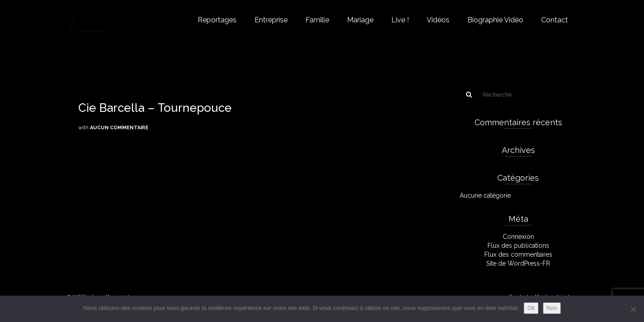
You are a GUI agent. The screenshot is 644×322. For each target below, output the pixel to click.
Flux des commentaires (518, 254)
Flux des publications (518, 246)
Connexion (518, 237)
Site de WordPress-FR (518, 263)
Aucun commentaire (119, 128)
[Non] (633, 309)
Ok (531, 308)
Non (552, 308)
